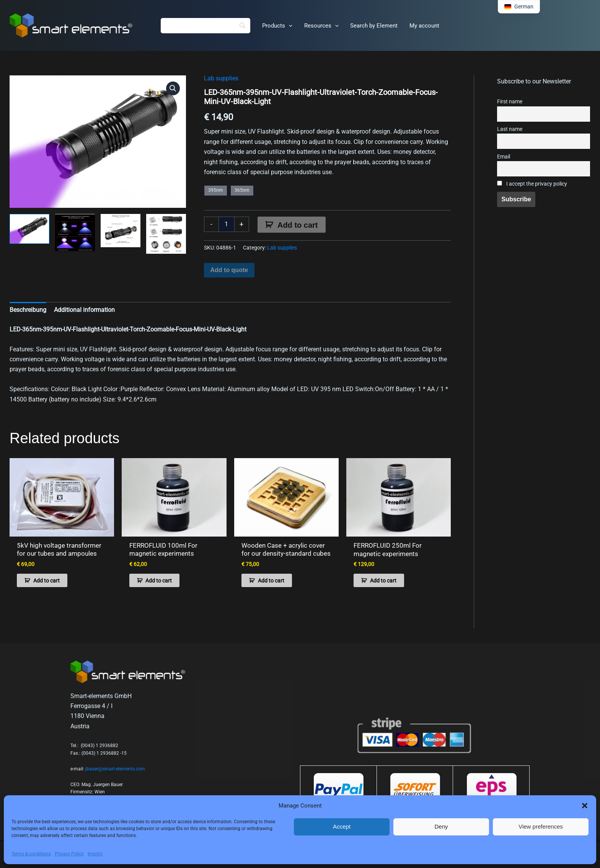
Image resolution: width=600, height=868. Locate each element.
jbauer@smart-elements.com (115, 768)
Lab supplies (221, 78)
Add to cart (298, 225)
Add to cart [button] (46, 580)
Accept (342, 826)
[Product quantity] (227, 224)
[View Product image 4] (166, 234)
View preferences (541, 826)
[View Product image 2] (75, 232)
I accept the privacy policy (532, 184)
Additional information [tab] (84, 310)
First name (510, 102)
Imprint (95, 854)
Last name (510, 129)
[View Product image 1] (29, 229)
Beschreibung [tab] (28, 310)
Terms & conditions (31, 854)
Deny (441, 826)
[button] (585, 806)
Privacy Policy (69, 854)
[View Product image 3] (121, 231)
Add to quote (229, 270)
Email (504, 157)
